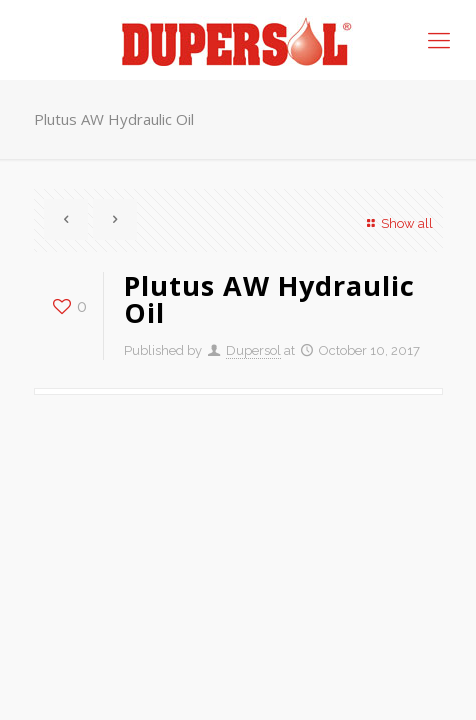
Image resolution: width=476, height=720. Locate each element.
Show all (397, 223)
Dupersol (253, 350)
